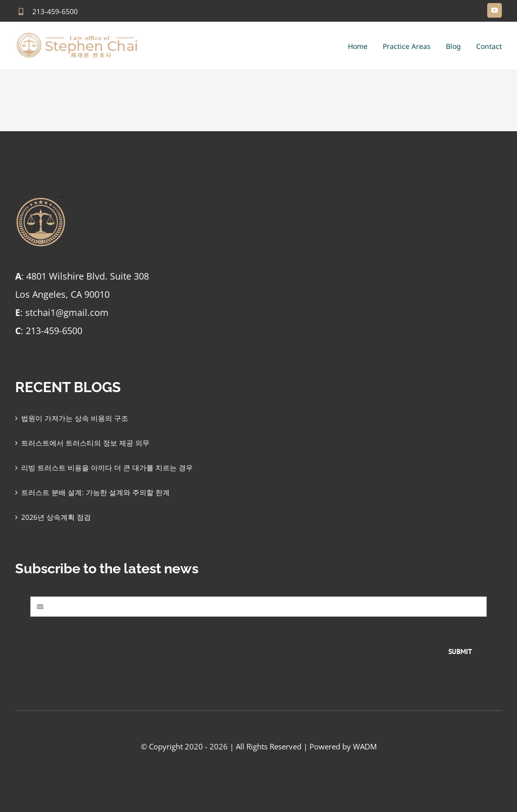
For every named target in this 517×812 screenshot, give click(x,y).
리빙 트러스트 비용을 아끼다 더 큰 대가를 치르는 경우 (107, 468)
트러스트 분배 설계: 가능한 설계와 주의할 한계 (95, 492)
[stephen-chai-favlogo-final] (41, 200)
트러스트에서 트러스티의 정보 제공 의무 (85, 443)
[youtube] (495, 10)
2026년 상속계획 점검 (56, 517)
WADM (365, 746)
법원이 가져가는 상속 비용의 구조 (75, 418)
